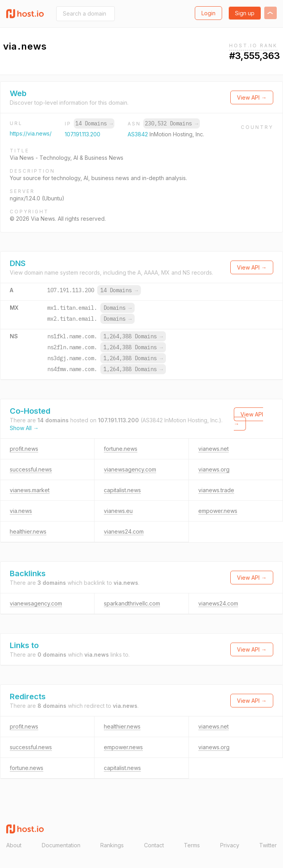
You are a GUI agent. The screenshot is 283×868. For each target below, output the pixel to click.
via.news (21, 511)
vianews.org (214, 469)
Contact (154, 845)
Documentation (61, 845)
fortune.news (121, 449)
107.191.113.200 (83, 134)
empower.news (218, 511)
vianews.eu (118, 511)
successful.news (31, 469)
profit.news (24, 449)
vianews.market (30, 490)
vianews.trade (216, 490)
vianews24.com (124, 531)
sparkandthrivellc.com (132, 603)
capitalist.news (122, 490)
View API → (252, 97)
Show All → (24, 428)
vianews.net (214, 449)
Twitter (268, 845)
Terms (192, 845)
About (14, 845)
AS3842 (139, 134)
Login (208, 13)
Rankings (112, 845)
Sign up (245, 13)
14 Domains (94, 123)
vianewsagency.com (130, 469)
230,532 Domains (171, 123)
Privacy (230, 845)
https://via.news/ (31, 133)
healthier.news (28, 531)
